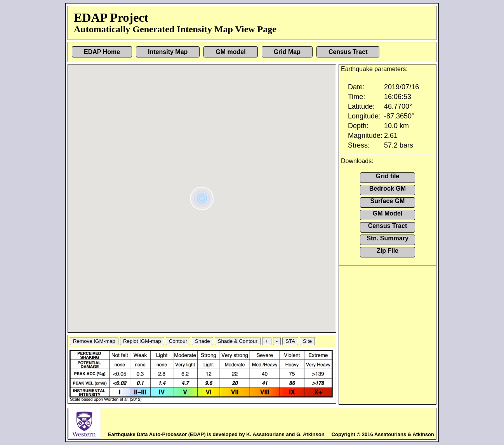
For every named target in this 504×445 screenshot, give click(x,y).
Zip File (388, 251)
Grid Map (287, 52)
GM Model (388, 213)
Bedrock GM (388, 189)
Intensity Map (168, 52)
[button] (203, 196)
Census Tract (348, 52)
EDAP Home (102, 52)
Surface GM (388, 201)
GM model (230, 52)
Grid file (388, 176)
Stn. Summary (388, 238)
